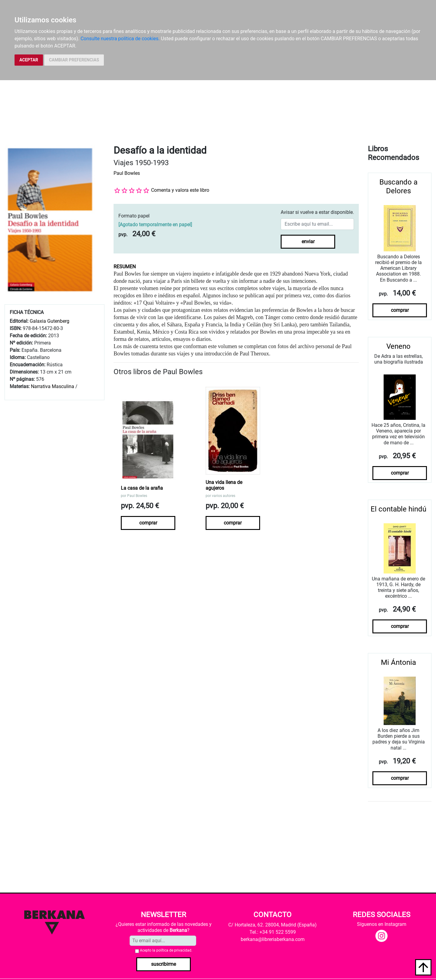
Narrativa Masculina (53, 386)
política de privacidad (174, 950)
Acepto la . (166, 950)
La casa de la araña (142, 488)
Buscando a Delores (398, 186)
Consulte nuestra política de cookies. (120, 39)
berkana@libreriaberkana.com (273, 939)
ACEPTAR (29, 60)
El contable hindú (398, 509)
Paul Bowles (127, 173)
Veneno (398, 346)
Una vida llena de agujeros (224, 485)
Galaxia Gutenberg (50, 321)
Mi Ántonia (398, 662)
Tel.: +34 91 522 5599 (273, 932)
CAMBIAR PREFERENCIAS (74, 60)
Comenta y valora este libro (180, 190)
